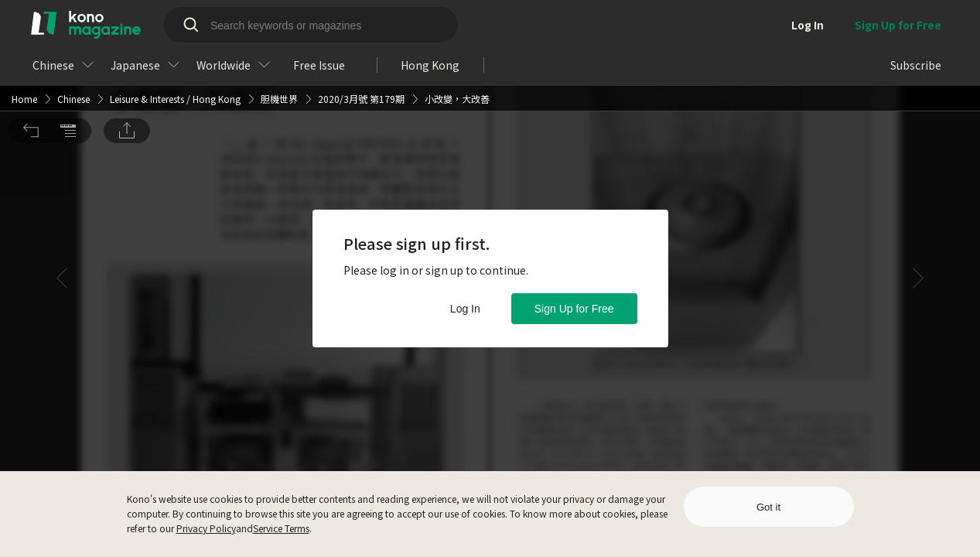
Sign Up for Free (574, 309)
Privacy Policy (206, 528)
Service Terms (281, 528)
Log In (465, 309)
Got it (768, 507)
